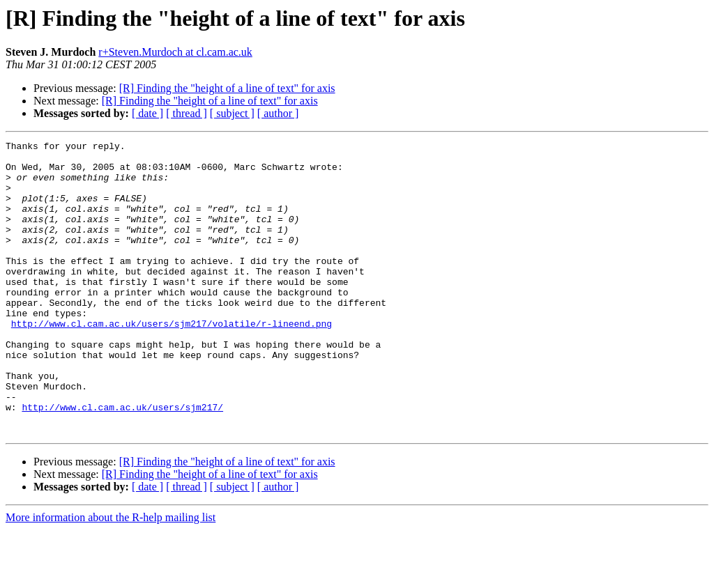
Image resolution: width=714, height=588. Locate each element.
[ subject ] (232, 113)
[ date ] (147, 113)
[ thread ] (187, 113)
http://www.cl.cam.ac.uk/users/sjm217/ (122, 461)
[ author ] (278, 113)
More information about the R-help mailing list (111, 576)
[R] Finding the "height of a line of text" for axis (227, 88)
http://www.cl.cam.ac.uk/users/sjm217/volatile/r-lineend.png (172, 361)
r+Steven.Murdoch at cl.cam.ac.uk (175, 52)
